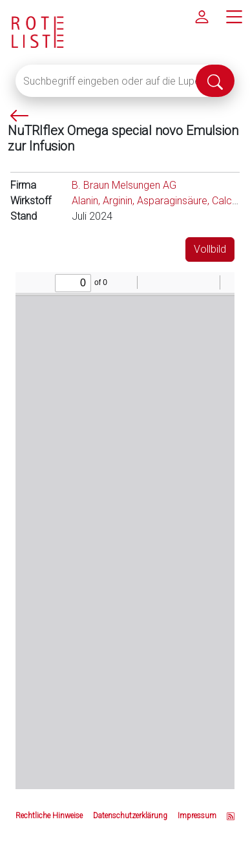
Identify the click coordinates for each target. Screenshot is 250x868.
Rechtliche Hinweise (49, 816)
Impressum (197, 816)
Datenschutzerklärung (130, 816)
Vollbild (210, 249)
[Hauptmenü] (234, 16)
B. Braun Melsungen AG (124, 185)
